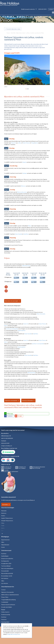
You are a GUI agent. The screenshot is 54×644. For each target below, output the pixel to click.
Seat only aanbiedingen (7, 568)
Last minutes (5, 583)
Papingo (25, 173)
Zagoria (24, 162)
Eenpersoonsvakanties (7, 558)
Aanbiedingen (5, 556)
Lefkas (19, 143)
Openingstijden (5, 622)
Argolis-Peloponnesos (7, 518)
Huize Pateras (26, 143)
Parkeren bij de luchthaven (8, 605)
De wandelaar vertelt (7, 576)
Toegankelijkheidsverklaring (8, 600)
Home (8, 33)
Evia (2, 531)
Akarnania (4, 511)
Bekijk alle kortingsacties (14, 634)
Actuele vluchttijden (7, 607)
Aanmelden (5, 505)
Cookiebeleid (5, 602)
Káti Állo (13, 33)
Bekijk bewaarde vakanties (29, 9)
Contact (3, 590)
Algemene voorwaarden (11, 400)
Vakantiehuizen (5, 545)
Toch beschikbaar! (6, 566)
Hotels (3, 547)
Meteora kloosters (22, 192)
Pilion (30, 226)
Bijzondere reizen (21, 33)
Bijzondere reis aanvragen (12, 301)
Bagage (3, 610)
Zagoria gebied (21, 330)
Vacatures (4, 619)
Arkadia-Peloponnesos (7, 521)
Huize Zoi (14, 143)
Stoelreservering (6, 615)
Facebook (10, 416)
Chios (3, 523)
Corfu (3, 526)
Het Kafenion (5, 578)
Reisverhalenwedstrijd (7, 573)
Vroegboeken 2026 (6, 563)
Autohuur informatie (27, 400)
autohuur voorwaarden (12, 329)
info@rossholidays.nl (7, 446)
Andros (3, 516)
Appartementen (5, 540)
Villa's (3, 542)
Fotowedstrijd (5, 571)
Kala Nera (26, 234)
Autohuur (4, 554)
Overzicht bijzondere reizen (13, 29)
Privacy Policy (5, 597)
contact (51, 9)
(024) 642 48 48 (42, 9)
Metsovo (23, 186)
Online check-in (5, 612)
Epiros (37, 143)
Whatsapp (10, 414)
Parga (33, 143)
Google (20, 416)
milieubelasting (26, 266)
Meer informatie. (41, 314)
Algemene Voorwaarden (8, 592)
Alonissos (4, 513)
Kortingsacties (5, 561)
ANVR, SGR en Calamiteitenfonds (10, 595)
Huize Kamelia (19, 234)
